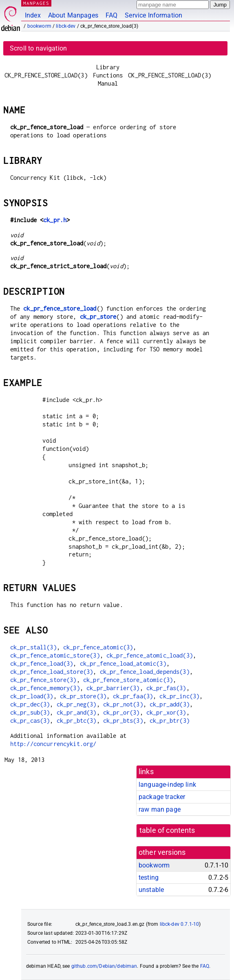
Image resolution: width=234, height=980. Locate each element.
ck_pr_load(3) (32, 696)
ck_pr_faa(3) (133, 696)
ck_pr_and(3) (77, 712)
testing (149, 877)
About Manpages (73, 15)
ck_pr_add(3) (170, 704)
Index (33, 15)
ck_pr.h (55, 220)
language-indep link (167, 785)
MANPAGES (36, 3)
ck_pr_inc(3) (179, 696)
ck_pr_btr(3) (170, 721)
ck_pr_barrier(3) (113, 688)
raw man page (160, 809)
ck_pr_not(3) (123, 704)
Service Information (153, 15)
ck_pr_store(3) (83, 696)
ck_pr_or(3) (121, 712)
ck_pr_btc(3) (77, 721)
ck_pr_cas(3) (30, 721)
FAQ (111, 15)
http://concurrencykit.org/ (53, 744)
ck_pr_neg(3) (77, 704)
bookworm (39, 26)
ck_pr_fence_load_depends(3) (145, 672)
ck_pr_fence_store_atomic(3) (128, 680)
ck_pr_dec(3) (30, 704)
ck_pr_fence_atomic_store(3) (55, 655)
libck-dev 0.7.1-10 (180, 924)
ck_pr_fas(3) (166, 688)
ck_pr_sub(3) (30, 712)
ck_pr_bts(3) (123, 721)
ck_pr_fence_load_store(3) (52, 672)
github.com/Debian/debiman (104, 966)
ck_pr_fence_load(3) (42, 663)
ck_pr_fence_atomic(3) (98, 647)
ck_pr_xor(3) (166, 712)
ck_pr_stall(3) (33, 647)
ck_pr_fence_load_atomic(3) (123, 663)
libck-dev (66, 26)
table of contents (167, 830)
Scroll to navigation (38, 48)
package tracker (162, 797)
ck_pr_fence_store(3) (43, 680)
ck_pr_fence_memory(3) (45, 688)
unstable (151, 890)
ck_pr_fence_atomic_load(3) (150, 655)
